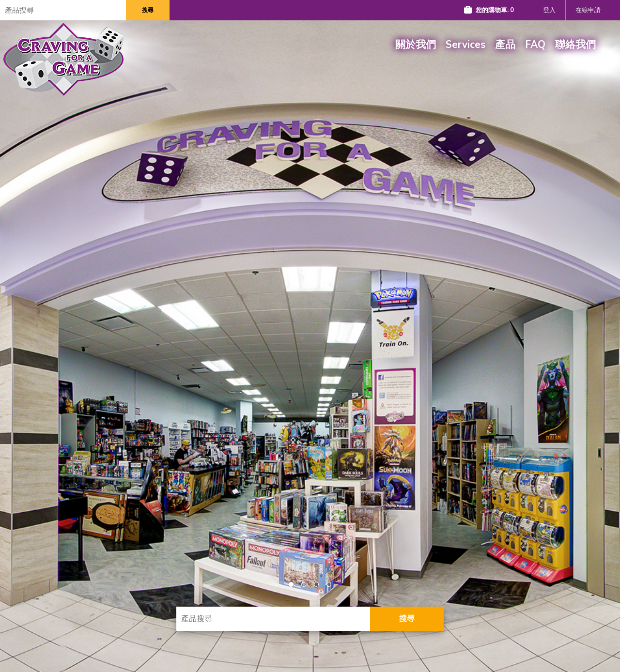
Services (465, 45)
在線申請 (588, 10)
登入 (549, 10)
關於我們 (416, 45)
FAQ (535, 45)
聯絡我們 (575, 45)
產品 (505, 45)
